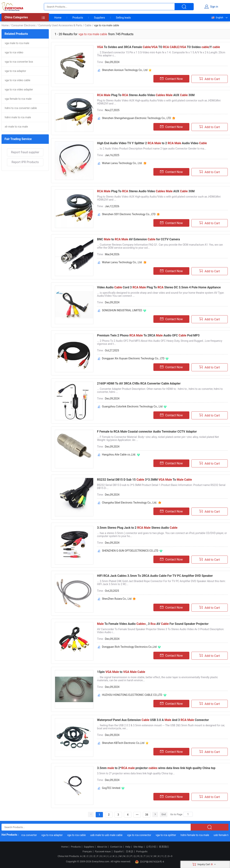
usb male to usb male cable (109, 835)
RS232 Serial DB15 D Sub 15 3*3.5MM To (145, 480)
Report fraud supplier (25, 152)
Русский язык (103, 852)
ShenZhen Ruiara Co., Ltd (117, 599)
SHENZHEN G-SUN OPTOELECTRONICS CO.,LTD (130, 551)
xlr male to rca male (16, 127)
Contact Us (116, 847)
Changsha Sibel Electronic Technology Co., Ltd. (129, 503)
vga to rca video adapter (19, 90)
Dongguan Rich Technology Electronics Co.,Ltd (129, 647)
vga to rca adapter (55, 835)
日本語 (129, 852)
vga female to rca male (18, 99)
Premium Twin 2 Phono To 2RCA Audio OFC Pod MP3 (148, 335)
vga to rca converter (28, 835)
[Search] (188, 814)
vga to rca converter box (19, 62)
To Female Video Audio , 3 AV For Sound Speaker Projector (153, 624)
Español (118, 852)
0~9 (170, 856)
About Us (102, 847)
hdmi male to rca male (18, 117)
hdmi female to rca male (198, 835)
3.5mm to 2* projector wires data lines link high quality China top (156, 768)
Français (87, 852)
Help (128, 847)
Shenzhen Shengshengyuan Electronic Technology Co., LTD (136, 118)
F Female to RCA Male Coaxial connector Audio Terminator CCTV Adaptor (147, 432)
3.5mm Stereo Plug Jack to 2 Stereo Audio (137, 528)
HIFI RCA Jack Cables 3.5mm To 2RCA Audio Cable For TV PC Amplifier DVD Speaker (155, 576)
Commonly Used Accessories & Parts (60, 25)
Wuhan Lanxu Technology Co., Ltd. (122, 163)
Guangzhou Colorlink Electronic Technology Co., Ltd (132, 406)
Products (78, 18)
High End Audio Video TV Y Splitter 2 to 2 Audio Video (152, 143)
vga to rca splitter (169, 835)
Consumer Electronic (23, 25)
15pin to (121, 672)
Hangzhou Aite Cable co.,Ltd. (119, 455)
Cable (88, 25)
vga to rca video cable (17, 80)
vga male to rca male (17, 43)
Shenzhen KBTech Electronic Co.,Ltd (123, 743)
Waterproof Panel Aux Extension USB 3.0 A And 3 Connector (153, 720)
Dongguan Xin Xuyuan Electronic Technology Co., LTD (133, 358)
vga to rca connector (142, 835)
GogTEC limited (111, 788)
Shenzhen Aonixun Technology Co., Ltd (125, 70)
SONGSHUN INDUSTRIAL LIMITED (122, 310)
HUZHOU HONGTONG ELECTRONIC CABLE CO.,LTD (132, 695)
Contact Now (171, 79)
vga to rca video (14, 52)
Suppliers (99, 18)
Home (58, 18)
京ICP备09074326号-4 (150, 862)
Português (142, 852)
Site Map (138, 847)
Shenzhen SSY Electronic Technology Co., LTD (129, 214)
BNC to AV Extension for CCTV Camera (138, 239)
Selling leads (123, 18)
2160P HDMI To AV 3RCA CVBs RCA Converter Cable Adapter (139, 383)
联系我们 (164, 847)
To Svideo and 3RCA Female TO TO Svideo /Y (159, 47)
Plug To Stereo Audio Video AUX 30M (146, 95)
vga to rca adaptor (15, 71)
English (217, 18)
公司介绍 (151, 847)
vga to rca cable (79, 835)
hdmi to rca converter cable (21, 108)
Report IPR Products (25, 162)
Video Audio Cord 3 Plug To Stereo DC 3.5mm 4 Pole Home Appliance (159, 287)
